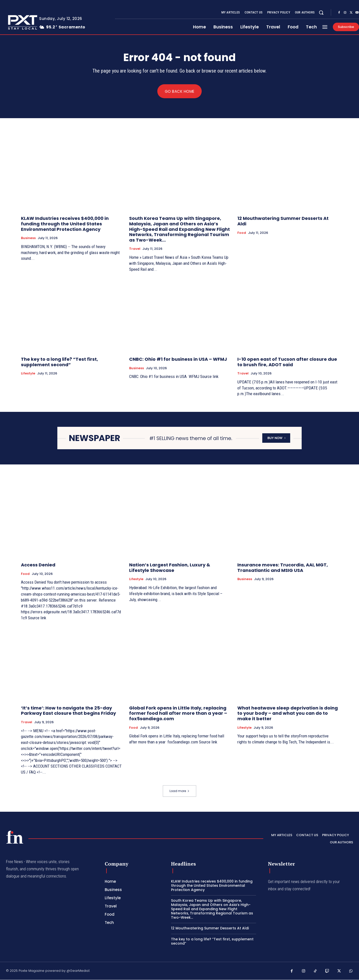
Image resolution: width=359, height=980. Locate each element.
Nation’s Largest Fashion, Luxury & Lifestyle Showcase (170, 568)
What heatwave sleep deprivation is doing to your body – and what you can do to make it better (288, 713)
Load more (179, 791)
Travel (135, 249)
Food (242, 233)
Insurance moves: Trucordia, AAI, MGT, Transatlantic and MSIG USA (283, 568)
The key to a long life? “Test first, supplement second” (59, 362)
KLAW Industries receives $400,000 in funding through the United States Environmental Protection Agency (65, 224)
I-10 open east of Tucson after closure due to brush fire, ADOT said (287, 362)
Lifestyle (28, 374)
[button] (321, 12)
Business (28, 238)
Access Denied (38, 565)
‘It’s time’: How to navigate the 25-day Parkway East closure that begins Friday (68, 711)
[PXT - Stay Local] (15, 837)
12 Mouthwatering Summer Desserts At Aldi (283, 221)
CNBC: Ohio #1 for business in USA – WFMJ (178, 359)
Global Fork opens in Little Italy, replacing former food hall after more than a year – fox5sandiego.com (178, 713)
